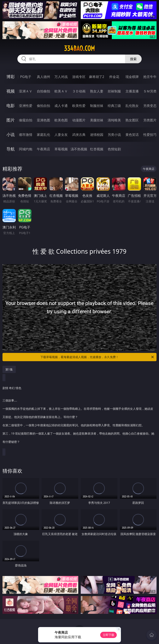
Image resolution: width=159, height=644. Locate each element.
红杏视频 (97, 149)
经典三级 (114, 106)
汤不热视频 (79, 149)
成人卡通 (61, 106)
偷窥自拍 (26, 120)
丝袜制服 (114, 91)
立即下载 (108, 635)
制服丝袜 (97, 106)
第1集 (9, 369)
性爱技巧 (150, 135)
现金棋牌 (132, 77)
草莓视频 (61, 149)
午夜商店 (43, 149)
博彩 (11, 77)
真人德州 (43, 77)
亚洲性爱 (26, 106)
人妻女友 (61, 135)
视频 (11, 91)
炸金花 (114, 77)
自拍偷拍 (43, 91)
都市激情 (26, 135)
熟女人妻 (97, 91)
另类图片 (150, 120)
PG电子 (26, 77)
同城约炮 (26, 149)
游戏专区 (79, 77)
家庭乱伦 (43, 135)
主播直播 (132, 91)
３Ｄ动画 (79, 91)
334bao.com (79, 48)
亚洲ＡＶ (26, 91)
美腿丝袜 (97, 120)
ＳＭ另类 (150, 91)
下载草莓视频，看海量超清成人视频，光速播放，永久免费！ (97, 357)
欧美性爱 (79, 106)
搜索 (133, 59)
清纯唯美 (114, 120)
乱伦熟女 (132, 106)
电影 (11, 106)
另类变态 (150, 106)
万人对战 (61, 77)
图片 (11, 120)
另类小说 (114, 135)
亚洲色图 (43, 120)
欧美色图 (61, 120)
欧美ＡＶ (61, 91)
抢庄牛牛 (150, 77)
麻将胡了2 (97, 77)
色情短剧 (114, 149)
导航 (11, 149)
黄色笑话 (132, 135)
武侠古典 (79, 135)
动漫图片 (79, 120)
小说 (11, 134)
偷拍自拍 (43, 106)
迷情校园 (97, 135)
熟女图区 (132, 120)
